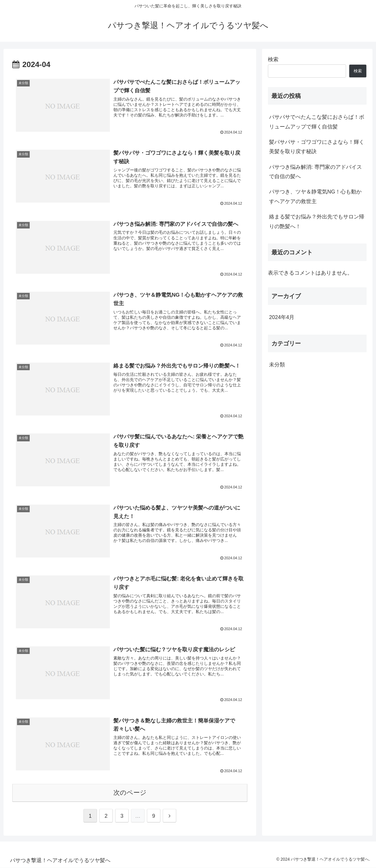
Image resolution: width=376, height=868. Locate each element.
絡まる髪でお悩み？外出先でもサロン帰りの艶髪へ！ (317, 221)
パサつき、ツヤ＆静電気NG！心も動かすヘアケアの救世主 (315, 196)
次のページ (130, 793)
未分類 (277, 365)
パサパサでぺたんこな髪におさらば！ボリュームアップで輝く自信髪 (317, 122)
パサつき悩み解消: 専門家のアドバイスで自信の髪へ (315, 172)
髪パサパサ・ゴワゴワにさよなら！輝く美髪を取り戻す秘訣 (317, 147)
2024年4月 (282, 317)
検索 (273, 59)
